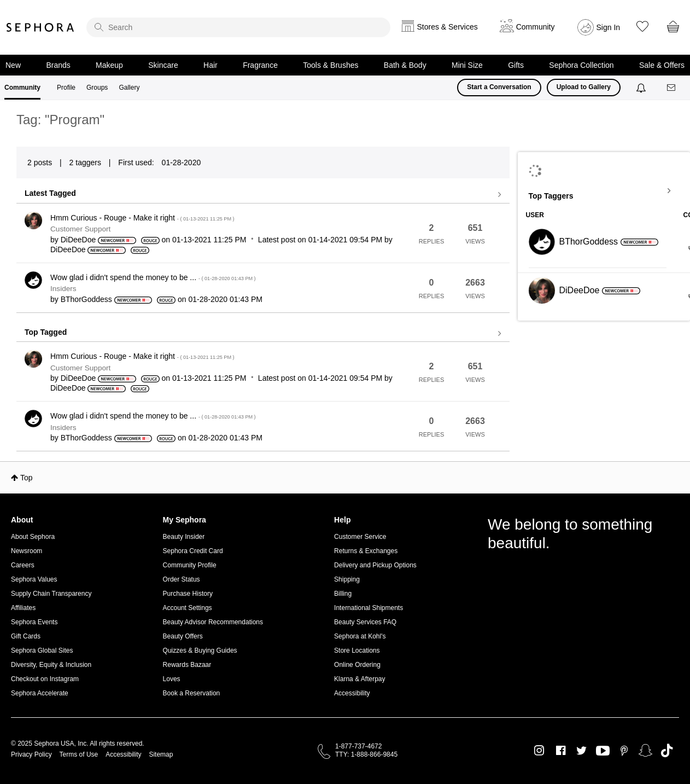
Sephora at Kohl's (360, 636)
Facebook (561, 751)
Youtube (603, 751)
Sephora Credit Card (193, 551)
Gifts (516, 65)
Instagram (539, 751)
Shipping (347, 579)
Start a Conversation (499, 87)
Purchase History (188, 594)
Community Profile (190, 565)
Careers (23, 565)
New (13, 65)
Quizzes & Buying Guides (200, 651)
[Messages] (672, 88)
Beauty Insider (184, 537)
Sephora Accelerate (40, 693)
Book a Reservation (192, 693)
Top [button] (27, 478)
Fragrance (260, 65)
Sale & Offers (662, 65)
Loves (172, 679)
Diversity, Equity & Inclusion (51, 665)
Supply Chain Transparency (51, 594)
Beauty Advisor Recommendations (213, 622)
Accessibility (352, 693)
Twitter (581, 751)
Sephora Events (34, 622)
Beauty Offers (183, 636)
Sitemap (161, 754)
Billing (343, 594)
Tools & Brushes (331, 65)
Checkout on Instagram (45, 679)
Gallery (129, 88)
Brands (58, 65)
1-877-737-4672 (358, 746)
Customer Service (360, 537)
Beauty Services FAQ (365, 622)
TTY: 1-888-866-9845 (366, 754)
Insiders (63, 289)
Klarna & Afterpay (359, 679)
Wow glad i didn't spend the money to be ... (153, 277)
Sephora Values (34, 579)
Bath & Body (405, 65)
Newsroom (27, 551)
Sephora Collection (581, 65)
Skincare (163, 65)
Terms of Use (79, 754)
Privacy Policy (31, 754)
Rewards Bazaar (187, 665)
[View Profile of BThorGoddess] (86, 299)
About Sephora (33, 537)
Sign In (609, 27)
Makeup (109, 65)
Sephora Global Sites (42, 651)
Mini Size (467, 65)
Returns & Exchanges (366, 551)
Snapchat (645, 751)
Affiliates (23, 608)
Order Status (182, 579)
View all (263, 195)
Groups (97, 88)
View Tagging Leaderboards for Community (604, 191)
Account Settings (188, 608)
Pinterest (624, 751)
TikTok (667, 751)
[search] (238, 27)
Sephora (40, 27)
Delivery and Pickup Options (375, 565)
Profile (66, 88)
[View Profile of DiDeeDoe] (78, 240)
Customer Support (80, 229)
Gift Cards (26, 636)
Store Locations (357, 651)
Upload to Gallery (584, 87)
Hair (210, 65)
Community (22, 88)
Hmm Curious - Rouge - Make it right (142, 218)
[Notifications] (642, 88)
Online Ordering (357, 665)
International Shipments (369, 608)
